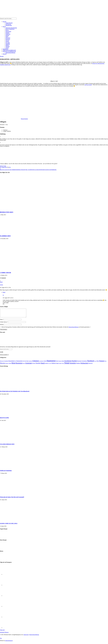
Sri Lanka (8, 43)
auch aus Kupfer (88, 85)
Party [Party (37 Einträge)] (98, 363)
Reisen (4, 27)
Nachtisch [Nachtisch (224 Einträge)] (91, 362)
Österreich (8, 38)
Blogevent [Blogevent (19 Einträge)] (2, 363)
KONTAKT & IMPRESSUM (9, 51)
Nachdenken (6, 49)
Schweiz (7, 40)
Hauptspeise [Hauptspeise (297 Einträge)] (51, 362)
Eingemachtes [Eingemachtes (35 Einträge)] (19, 363)
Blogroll (5, 54)
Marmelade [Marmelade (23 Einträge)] (79, 363)
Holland (7, 35)
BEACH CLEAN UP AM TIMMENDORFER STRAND (13, 170)
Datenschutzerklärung (10, 53)
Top (1, 640)
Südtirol (7, 45)
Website (2, 326)
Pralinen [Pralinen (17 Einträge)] (7, 365)
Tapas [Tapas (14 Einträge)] (63, 365)
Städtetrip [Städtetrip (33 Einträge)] (54, 365)
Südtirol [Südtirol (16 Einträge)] (60, 365)
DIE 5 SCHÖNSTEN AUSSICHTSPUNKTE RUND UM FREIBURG (41, 170)
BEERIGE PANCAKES (7, 212)
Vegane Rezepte (9, 23)
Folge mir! (2, 632)
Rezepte (5, 22)
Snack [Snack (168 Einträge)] (43, 365)
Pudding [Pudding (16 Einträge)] (10, 365)
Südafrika (8, 44)
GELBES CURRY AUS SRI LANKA (9, 525)
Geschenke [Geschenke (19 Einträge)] (41, 363)
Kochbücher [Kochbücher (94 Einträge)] (68, 362)
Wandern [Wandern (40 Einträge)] (78, 365)
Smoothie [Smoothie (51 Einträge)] (38, 365)
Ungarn (7, 48)
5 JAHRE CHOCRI (5, 273)
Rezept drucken (24, 119)
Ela (10, 167)
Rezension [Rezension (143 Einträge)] (19, 365)
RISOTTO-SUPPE (4, 419)
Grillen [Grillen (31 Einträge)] (45, 363)
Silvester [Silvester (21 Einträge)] (34, 365)
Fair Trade (4, 166)
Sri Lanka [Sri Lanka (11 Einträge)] (50, 365)
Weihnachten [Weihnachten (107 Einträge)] (84, 365)
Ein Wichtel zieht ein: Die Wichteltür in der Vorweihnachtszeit (15, 393)
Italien (7, 37)
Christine (1, 285)
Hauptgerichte (9, 25)
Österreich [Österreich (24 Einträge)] (91, 365)
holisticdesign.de (9, 642)
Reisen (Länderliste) (10, 29)
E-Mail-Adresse (4, 324)
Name (2, 321)
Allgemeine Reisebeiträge (11, 28)
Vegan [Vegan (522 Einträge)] (67, 365)
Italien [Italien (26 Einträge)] (63, 363)
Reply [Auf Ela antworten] (4, 292)
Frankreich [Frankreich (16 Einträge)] (30, 363)
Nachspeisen (8, 24)
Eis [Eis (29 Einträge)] (23, 363)
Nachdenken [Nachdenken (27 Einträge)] (84, 363)
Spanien (7, 41)
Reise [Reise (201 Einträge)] (14, 365)
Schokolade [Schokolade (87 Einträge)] (29, 365)
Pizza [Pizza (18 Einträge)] (105, 363)
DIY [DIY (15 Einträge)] (15, 363)
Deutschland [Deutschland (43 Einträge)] (11, 363)
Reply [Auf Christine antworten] (1, 282)
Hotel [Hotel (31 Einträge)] (57, 363)
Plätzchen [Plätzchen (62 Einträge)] (3, 365)
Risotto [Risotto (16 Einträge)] (24, 365)
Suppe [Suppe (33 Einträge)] (57, 365)
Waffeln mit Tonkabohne (6, 472)
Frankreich (8, 34)
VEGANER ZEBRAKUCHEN (7, 446)
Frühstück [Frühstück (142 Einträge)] (36, 362)
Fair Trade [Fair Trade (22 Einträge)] (26, 363)
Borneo (7, 30)
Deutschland (8, 32)
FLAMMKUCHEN (5, 236)
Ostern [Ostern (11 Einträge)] (95, 363)
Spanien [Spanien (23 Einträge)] (47, 365)
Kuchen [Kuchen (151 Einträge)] (74, 362)
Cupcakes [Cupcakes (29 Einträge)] (6, 363)
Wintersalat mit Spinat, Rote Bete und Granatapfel (12, 499)
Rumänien (8, 39)
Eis (1, 166)
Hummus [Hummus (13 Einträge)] (60, 363)
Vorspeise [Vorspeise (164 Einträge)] (73, 365)
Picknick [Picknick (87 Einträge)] (102, 362)
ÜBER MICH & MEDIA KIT (9, 50)
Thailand (7, 46)
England (7, 33)
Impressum (26, 636)
